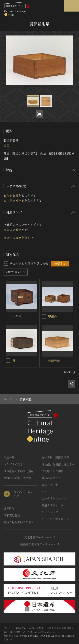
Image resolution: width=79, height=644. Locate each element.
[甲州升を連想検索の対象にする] (44, 316)
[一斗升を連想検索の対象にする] (8, 316)
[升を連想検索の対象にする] (8, 361)
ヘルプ (46, 492)
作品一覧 (9, 457)
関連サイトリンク (53, 505)
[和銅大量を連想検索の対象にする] (44, 361)
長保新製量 (11, 196)
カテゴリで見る (13, 464)
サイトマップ (50, 512)
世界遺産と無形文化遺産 (19, 471)
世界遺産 (9, 508)
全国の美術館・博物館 (17, 478)
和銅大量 (54, 361)
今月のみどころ (51, 478)
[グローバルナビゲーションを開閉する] (72, 6)
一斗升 (17, 316)
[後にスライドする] (70, 372)
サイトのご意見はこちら (57, 519)
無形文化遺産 (12, 515)
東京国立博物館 (14, 201)
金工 (7, 145)
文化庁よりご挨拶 (53, 471)
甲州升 (52, 316)
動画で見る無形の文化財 (19, 522)
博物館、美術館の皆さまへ (58, 464)
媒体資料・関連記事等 (55, 457)
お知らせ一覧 (50, 485)
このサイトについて (54, 498)
